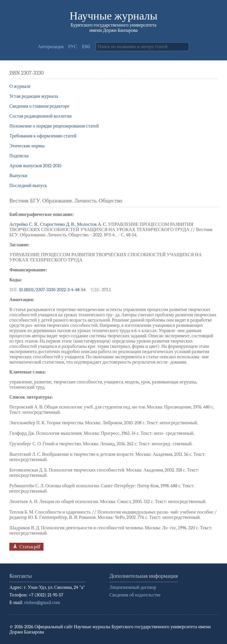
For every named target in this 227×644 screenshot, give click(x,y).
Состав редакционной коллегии (40, 116)
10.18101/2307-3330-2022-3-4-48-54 (52, 290)
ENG (86, 47)
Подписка (19, 156)
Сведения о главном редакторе (39, 106)
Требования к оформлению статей (43, 136)
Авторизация (51, 47)
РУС (73, 47)
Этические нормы (27, 146)
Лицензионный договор (133, 587)
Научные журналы (114, 16)
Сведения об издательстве (135, 595)
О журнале (20, 86)
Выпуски (18, 176)
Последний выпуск (28, 186)
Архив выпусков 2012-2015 (35, 166)
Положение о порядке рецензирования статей (54, 126)
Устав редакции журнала (34, 96)
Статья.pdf (26, 546)
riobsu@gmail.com (42, 603)
